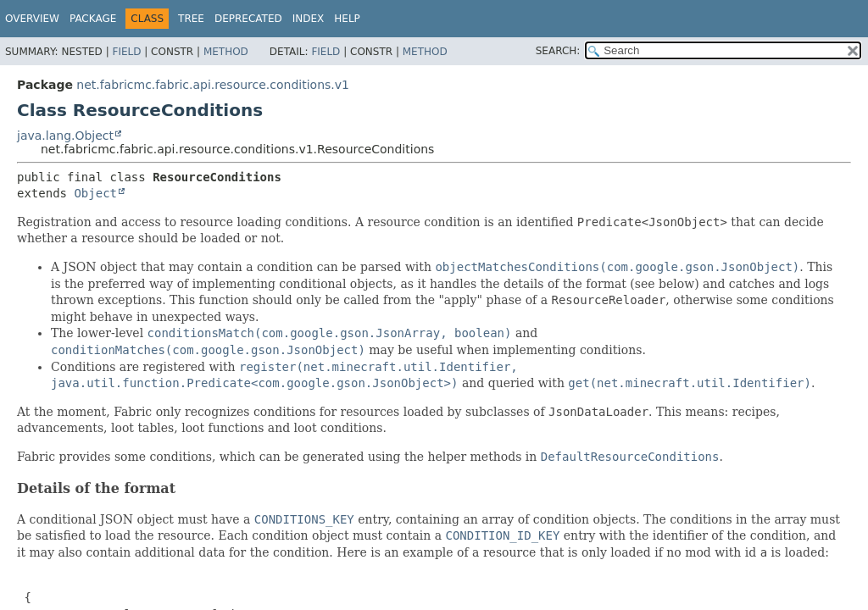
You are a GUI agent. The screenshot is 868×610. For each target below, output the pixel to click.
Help (347, 19)
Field (126, 52)
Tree (191, 19)
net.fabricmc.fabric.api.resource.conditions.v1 (213, 85)
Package (93, 19)
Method (226, 52)
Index (309, 19)
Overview (32, 19)
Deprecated (248, 19)
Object (95, 193)
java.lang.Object (65, 136)
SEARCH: (558, 51)
